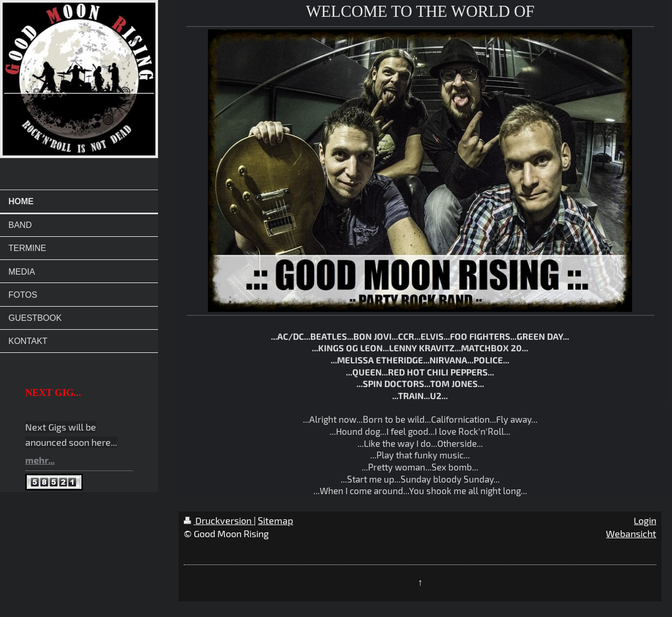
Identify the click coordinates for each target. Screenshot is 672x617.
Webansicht (631, 534)
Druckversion (219, 520)
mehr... (40, 460)
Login (645, 520)
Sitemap (275, 520)
